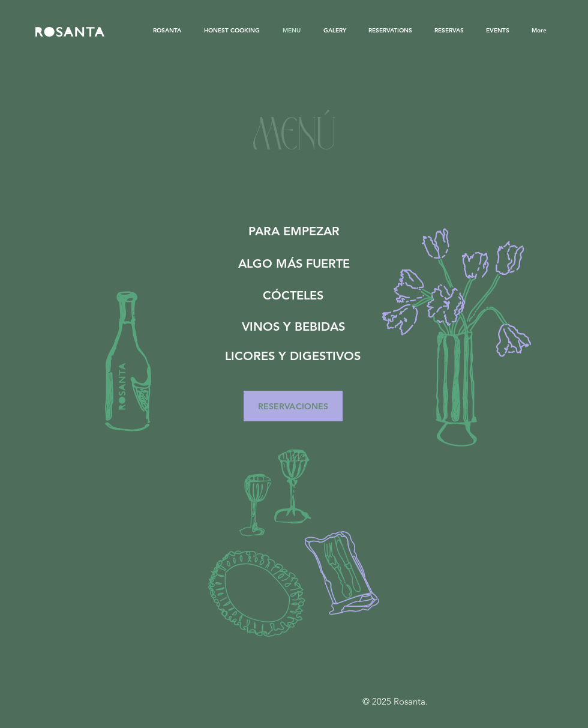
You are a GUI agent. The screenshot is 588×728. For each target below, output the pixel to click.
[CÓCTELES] (293, 295)
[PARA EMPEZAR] (294, 231)
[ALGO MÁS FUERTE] (294, 263)
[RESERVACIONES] (293, 406)
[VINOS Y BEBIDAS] (293, 326)
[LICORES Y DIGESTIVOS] (293, 356)
